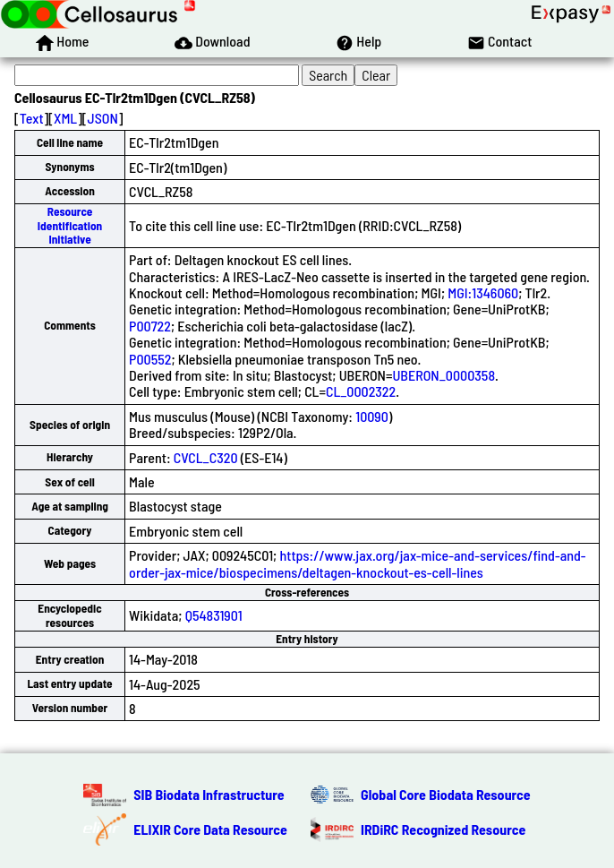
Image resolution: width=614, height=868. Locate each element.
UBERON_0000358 (443, 375)
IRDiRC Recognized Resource (443, 829)
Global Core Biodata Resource (446, 794)
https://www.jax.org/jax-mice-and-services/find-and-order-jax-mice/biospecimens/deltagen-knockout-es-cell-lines (358, 563)
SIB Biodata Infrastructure (209, 794)
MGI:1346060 (483, 292)
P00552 (150, 359)
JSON (103, 118)
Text (32, 118)
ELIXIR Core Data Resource (210, 829)
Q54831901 (214, 615)
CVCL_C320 (206, 457)
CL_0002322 (361, 391)
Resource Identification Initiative (70, 225)
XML (65, 118)
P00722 (150, 326)
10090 (372, 416)
